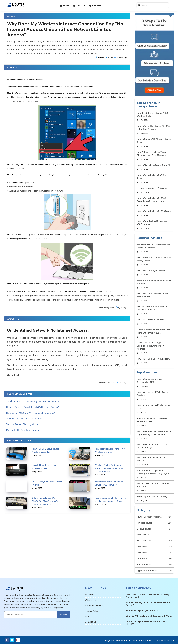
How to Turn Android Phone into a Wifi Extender (154, 225)
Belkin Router (143, 535)
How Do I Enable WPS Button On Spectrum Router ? (154, 310)
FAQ (87, 616)
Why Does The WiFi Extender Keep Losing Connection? (154, 248)
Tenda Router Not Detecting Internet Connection (33, 401)
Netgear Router (144, 523)
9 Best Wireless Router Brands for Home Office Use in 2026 (154, 333)
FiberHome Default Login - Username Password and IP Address (154, 348)
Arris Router (143, 559)
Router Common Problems (149, 517)
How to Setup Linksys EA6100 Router (154, 179)
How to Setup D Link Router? (151, 322)
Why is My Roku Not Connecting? (153, 499)
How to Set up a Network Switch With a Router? (154, 297)
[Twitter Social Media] (12, 640)
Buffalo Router (144, 565)
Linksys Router (144, 529)
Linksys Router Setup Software (152, 190)
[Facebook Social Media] (7, 640)
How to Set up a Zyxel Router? (151, 273)
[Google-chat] (154, 55)
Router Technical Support (137, 641)
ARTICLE (79, 5)
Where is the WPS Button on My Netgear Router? (154, 422)
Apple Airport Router (147, 571)
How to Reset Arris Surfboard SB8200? (154, 461)
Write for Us (91, 600)
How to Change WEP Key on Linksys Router (154, 143)
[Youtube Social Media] (18, 640)
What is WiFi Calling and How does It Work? (154, 284)
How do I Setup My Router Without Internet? (154, 487)
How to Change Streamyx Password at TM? (154, 383)
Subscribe (63, 615)
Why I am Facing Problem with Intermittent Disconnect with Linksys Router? (109, 468)
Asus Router (143, 547)
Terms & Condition (94, 606)
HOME (65, 5)
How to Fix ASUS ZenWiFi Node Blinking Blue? (31, 413)
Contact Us (90, 622)
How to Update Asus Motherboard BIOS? (154, 409)
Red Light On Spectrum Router (23, 429)
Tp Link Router (144, 541)
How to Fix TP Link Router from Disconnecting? (154, 448)
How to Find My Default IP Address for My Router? (154, 261)
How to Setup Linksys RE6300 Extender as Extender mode (154, 202)
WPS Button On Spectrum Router (24, 418)
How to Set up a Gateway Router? (153, 361)
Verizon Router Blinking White (22, 424)
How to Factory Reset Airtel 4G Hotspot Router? (33, 407)
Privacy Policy (92, 611)
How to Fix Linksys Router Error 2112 (154, 167)
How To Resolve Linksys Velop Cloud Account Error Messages (154, 156)
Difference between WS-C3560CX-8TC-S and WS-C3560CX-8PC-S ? (45, 500)
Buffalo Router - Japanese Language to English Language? (154, 474)
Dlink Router (143, 553)
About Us (89, 595)
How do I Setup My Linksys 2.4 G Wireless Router (154, 117)
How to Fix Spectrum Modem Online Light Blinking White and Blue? (154, 435)
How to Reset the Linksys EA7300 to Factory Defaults (154, 130)
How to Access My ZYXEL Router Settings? (154, 396)
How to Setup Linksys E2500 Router (154, 213)
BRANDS (95, 5)
